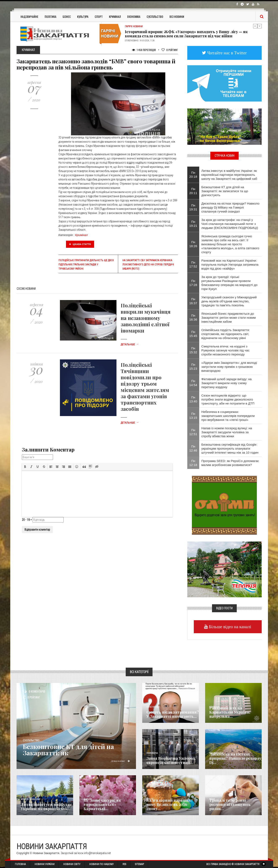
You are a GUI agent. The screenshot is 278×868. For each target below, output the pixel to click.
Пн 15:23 (193, 367)
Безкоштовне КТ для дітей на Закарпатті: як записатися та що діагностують (225, 191)
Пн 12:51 (193, 432)
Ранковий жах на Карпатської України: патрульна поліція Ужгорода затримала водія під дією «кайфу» (230, 264)
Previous (255, 26)
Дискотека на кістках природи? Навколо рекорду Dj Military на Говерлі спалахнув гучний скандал (230, 207)
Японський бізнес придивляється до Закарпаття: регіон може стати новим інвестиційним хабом (229, 318)
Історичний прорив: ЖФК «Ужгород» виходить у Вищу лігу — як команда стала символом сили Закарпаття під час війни (186, 34)
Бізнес (67, 16)
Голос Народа (153, 707)
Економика (152, 753)
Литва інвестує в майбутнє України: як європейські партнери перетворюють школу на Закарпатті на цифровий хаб (229, 175)
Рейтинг (170, 50)
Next (260, 26)
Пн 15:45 (193, 334)
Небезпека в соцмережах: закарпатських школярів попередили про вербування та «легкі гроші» (228, 416)
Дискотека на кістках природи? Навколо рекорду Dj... (235, 758)
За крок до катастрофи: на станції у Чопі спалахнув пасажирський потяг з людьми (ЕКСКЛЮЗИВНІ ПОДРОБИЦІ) (230, 224)
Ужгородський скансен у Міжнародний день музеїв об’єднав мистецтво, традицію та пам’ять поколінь (229, 301)
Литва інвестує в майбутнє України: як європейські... (46, 807)
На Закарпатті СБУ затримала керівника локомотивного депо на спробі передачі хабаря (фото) (148, 265)
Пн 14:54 (193, 383)
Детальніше (130, 345)
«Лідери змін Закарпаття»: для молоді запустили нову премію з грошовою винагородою (229, 367)
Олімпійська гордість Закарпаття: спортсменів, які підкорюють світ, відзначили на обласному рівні (226, 334)
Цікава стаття (80, 244)
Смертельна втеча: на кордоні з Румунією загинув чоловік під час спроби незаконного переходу (225, 350)
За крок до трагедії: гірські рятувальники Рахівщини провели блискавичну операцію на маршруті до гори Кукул (229, 283)
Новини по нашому (30, 799)
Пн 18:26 (193, 244)
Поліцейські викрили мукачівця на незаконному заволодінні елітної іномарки (146, 318)
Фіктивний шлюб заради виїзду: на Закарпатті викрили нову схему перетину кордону (226, 383)
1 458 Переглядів (144, 50)
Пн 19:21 (193, 224)
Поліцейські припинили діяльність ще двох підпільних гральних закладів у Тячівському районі (86, 265)
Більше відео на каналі (230, 627)
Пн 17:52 (193, 264)
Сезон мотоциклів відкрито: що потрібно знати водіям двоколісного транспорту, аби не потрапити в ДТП (228, 399)
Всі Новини (177, 16)
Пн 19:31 (193, 207)
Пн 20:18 (193, 175)
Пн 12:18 (193, 463)
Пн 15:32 (193, 350)
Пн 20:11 (193, 191)
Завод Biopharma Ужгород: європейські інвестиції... (171, 760)
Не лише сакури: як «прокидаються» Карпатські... (102, 804)
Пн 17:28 (193, 283)
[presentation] (25, 467)
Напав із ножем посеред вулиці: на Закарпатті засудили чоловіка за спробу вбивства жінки (227, 432)
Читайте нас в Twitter (226, 53)
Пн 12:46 (193, 448)
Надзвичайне (29, 16)
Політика (50, 16)
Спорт (99, 16)
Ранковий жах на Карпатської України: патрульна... (230, 712)
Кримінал (115, 16)
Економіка (134, 16)
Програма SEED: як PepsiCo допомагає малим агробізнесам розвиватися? (230, 463)
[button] (25, 467)
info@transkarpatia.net (97, 853)
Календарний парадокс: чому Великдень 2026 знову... (169, 804)
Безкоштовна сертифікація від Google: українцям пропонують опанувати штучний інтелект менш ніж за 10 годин (230, 448)
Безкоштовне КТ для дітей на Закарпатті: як (69, 750)
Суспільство (155, 16)
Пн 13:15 (193, 416)
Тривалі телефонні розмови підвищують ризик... (230, 804)
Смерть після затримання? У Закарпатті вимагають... (173, 714)
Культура (83, 16)
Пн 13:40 (193, 399)
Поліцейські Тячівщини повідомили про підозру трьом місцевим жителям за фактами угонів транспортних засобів (145, 387)
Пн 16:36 (193, 317)
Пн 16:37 (193, 301)
